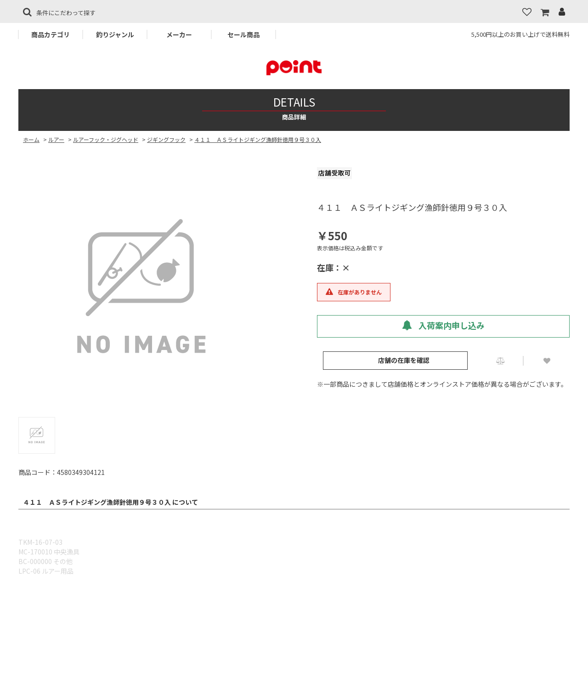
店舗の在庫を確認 (404, 360)
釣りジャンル (115, 34)
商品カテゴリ (51, 34)
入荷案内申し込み (443, 325)
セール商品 (243, 34)
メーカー (179, 34)
